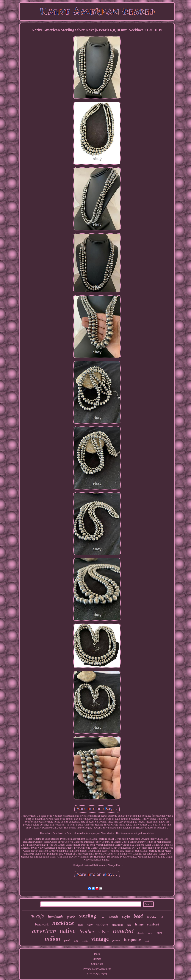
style (126, 916)
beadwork (42, 924)
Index (97, 954)
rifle (90, 924)
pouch (116, 940)
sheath (141, 933)
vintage (100, 939)
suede (147, 941)
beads (114, 916)
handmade (56, 917)
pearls (71, 917)
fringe (139, 924)
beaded (123, 931)
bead (138, 916)
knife (76, 941)
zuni (159, 933)
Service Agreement (97, 974)
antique (102, 924)
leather (87, 931)
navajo (37, 916)
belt (162, 917)
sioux (151, 916)
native (68, 931)
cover (103, 917)
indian (53, 939)
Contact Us (97, 964)
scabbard (153, 924)
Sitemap (97, 959)
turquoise (133, 940)
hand (80, 925)
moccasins (118, 925)
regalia (85, 941)
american (44, 931)
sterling (87, 916)
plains (150, 933)
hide (129, 925)
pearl (67, 940)
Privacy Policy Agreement (97, 969)
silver (104, 932)
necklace (63, 923)
